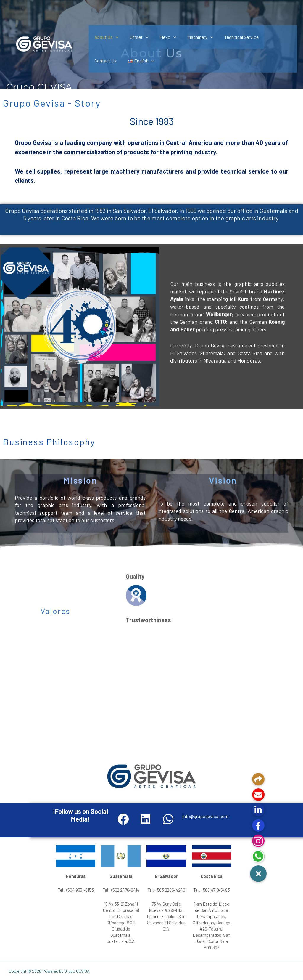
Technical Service (233, 37)
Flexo (163, 37)
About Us (106, 37)
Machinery (194, 37)
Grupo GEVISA (39, 87)
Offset (137, 37)
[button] (258, 874)
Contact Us (271, 37)
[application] (115, 37)
